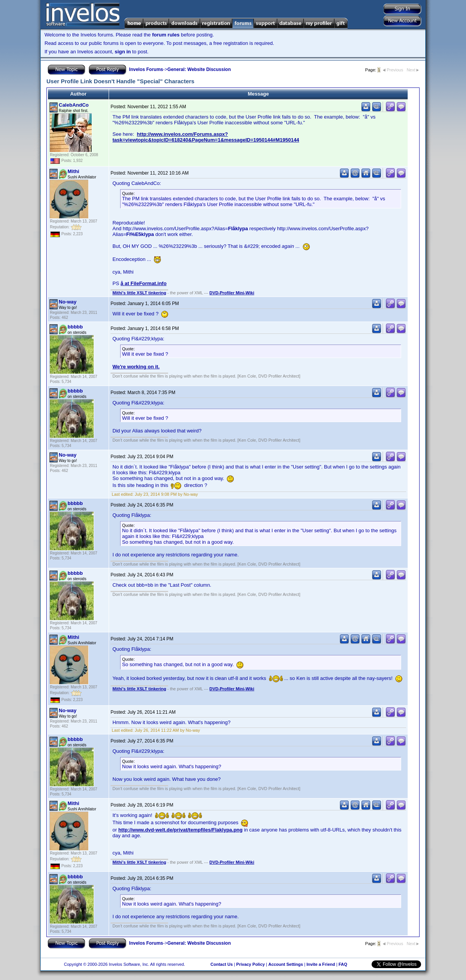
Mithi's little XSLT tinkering (139, 293)
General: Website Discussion (199, 69)
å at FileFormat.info (144, 283)
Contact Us (221, 964)
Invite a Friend (321, 964)
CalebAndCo (74, 105)
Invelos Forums (146, 69)
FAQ (343, 964)
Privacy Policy (250, 964)
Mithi (73, 171)
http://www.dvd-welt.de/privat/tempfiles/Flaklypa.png (180, 830)
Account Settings (286, 964)
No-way (68, 302)
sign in (123, 52)
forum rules (166, 35)
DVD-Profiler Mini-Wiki (232, 293)
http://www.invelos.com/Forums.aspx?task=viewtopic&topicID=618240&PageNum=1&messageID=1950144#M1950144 (206, 137)
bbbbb (75, 327)
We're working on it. (136, 367)
